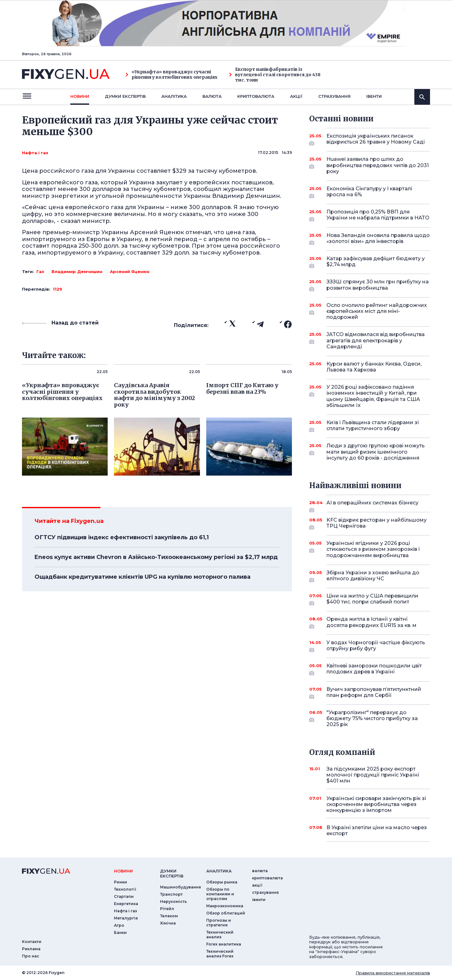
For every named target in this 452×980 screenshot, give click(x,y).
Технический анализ (220, 935)
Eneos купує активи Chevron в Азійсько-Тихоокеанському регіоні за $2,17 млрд (156, 557)
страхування (334, 96)
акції (296, 96)
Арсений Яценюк (130, 271)
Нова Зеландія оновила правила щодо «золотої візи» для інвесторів (378, 239)
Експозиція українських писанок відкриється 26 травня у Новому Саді (376, 139)
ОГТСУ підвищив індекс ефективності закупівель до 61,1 (122, 537)
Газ (40, 271)
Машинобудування (180, 887)
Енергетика (126, 904)
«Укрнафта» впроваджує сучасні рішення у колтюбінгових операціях (172, 75)
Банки (120, 933)
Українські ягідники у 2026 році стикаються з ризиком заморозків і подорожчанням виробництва (373, 549)
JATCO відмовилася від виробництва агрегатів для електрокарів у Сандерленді (376, 340)
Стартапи (124, 896)
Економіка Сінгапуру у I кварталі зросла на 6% (370, 192)
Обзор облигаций (226, 913)
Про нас (31, 956)
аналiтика (219, 871)
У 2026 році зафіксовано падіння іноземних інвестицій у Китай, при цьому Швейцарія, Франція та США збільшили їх (373, 396)
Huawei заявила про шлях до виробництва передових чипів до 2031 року (378, 165)
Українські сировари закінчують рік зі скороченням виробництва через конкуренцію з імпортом (376, 804)
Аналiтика (174, 96)
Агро (119, 925)
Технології (125, 889)
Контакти (32, 942)
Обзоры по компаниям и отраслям (220, 894)
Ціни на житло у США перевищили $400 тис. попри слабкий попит (372, 599)
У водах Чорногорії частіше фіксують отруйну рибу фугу (376, 646)
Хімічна (168, 923)
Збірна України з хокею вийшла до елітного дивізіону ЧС (373, 576)
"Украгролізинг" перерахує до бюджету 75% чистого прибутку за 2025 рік (372, 718)
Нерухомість (173, 901)
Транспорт (171, 894)
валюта (212, 96)
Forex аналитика (224, 944)
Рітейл (167, 909)
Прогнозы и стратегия (219, 923)
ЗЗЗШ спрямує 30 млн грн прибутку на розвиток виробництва (378, 285)
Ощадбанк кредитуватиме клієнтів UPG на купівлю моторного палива (143, 577)
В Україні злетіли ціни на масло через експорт (377, 830)
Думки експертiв (125, 96)
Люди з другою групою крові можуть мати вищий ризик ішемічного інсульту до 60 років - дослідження (376, 452)
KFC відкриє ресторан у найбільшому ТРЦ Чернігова (377, 523)
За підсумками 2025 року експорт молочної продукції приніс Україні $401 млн (373, 775)
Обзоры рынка (222, 882)
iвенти (374, 96)
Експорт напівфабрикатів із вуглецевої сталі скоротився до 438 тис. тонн (275, 75)
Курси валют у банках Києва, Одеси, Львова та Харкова (374, 367)
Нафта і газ (35, 153)
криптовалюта (256, 96)
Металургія (126, 918)
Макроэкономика (225, 906)
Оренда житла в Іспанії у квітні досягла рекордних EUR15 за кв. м (371, 622)
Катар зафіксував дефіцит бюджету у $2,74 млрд (376, 262)
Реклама (31, 949)
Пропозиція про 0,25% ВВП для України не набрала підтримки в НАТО (378, 215)
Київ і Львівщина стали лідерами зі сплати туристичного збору (373, 426)
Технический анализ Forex (220, 954)
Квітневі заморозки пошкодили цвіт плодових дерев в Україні (374, 669)
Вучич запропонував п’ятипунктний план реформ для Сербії (374, 693)
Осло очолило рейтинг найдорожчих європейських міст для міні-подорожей (377, 311)
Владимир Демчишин (77, 271)
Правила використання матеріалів (393, 973)
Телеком (169, 916)
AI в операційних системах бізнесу (372, 505)
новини (80, 96)
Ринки (121, 882)
